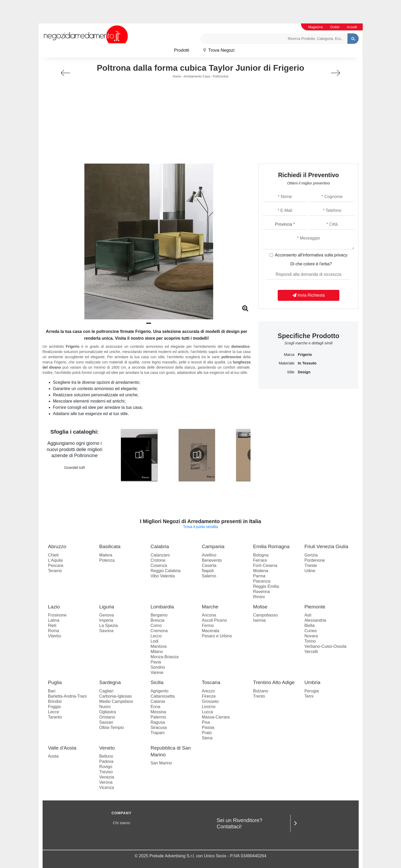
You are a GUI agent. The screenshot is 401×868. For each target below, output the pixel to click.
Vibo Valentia (163, 576)
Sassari (106, 722)
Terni (309, 696)
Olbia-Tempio (112, 728)
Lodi (154, 641)
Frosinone (57, 615)
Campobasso (265, 615)
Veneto (107, 748)
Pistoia (208, 728)
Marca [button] (289, 355)
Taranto (55, 717)
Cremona (159, 631)
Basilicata (110, 546)
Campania (213, 546)
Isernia (259, 620)
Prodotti (182, 50)
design (304, 372)
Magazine (316, 27)
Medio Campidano (116, 701)
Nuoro (105, 707)
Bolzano (261, 691)
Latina (54, 620)
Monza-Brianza (165, 657)
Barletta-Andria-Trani (67, 696)
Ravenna (261, 592)
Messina (158, 712)
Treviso (106, 772)
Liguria (107, 607)
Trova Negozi (219, 50)
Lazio (54, 607)
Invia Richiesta (309, 295)
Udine (310, 571)
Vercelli (311, 652)
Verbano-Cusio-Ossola (325, 646)
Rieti (52, 625)
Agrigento (159, 691)
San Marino (161, 763)
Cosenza (159, 565)
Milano (157, 652)
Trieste (311, 565)
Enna (155, 707)
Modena (261, 571)
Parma (259, 576)
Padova (106, 761)
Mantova (158, 646)
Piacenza (262, 581)
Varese (157, 672)
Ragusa (158, 722)
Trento (259, 696)
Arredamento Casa (197, 76)
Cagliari (106, 691)
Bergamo (159, 615)
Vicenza (107, 788)
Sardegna (110, 682)
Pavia (156, 662)
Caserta (209, 565)
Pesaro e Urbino (217, 636)
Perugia (312, 691)
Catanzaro (160, 555)
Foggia (54, 707)
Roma (54, 631)
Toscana (211, 682)
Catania (158, 701)
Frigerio (305, 355)
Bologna (261, 555)
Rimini (259, 597)
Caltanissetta (163, 696)
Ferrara (260, 560)
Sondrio (158, 667)
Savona (106, 631)
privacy (341, 255)
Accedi (352, 27)
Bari (52, 691)
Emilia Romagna (271, 546)
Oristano (107, 717)
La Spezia (109, 625)
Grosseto (210, 701)
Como (156, 625)
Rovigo (106, 767)
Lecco (156, 636)
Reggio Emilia (266, 586)
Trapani (158, 733)
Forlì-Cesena (265, 565)
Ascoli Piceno (214, 620)
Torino (310, 641)
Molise (260, 607)
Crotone (158, 560)
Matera (106, 555)
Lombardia (162, 607)
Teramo (55, 571)
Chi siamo (122, 823)
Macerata (210, 631)
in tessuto (307, 363)
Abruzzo (57, 546)
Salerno (209, 576)
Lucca (207, 712)
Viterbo (55, 636)
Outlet (335, 27)
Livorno (208, 707)
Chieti (53, 555)
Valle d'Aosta (62, 748)
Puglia (55, 682)
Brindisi (55, 701)
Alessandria (315, 620)
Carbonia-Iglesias (116, 696)
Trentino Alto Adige (274, 682)
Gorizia (311, 555)
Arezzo (208, 691)
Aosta (53, 756)
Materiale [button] (287, 363)
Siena (207, 738)
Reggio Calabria (165, 571)
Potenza (107, 560)
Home (177, 76)
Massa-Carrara (216, 717)
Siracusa (159, 728)
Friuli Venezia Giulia (326, 546)
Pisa (206, 722)
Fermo (208, 625)
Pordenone (315, 560)
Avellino (209, 555)
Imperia (106, 620)
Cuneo (310, 631)
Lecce (54, 712)
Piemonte (315, 607)
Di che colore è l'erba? (311, 264)
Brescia (157, 620)
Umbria (312, 682)
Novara (311, 636)
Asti (308, 615)
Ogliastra (108, 712)
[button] (149, 323)
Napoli (208, 571)
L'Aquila (55, 560)
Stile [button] (291, 372)
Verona (106, 782)
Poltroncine (220, 76)
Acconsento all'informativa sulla (311, 255)
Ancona (209, 615)
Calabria (160, 546)
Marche (210, 607)
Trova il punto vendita (200, 527)
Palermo (158, 717)
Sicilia (157, 682)
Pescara (56, 565)
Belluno (106, 756)
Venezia (107, 777)
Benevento (212, 560)
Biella (309, 625)
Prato (207, 733)
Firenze (209, 696)
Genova (107, 615)
